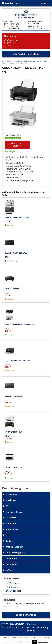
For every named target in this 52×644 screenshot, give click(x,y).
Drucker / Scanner (30, 61)
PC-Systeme (13, 583)
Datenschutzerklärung (38, 627)
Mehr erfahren (43, 642)
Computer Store (11, 3)
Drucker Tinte (42, 61)
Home (20, 61)
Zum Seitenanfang (26, 615)
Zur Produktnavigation (26, 54)
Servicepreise (13, 591)
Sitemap (31, 631)
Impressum (33, 624)
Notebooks (12, 587)
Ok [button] (35, 642)
